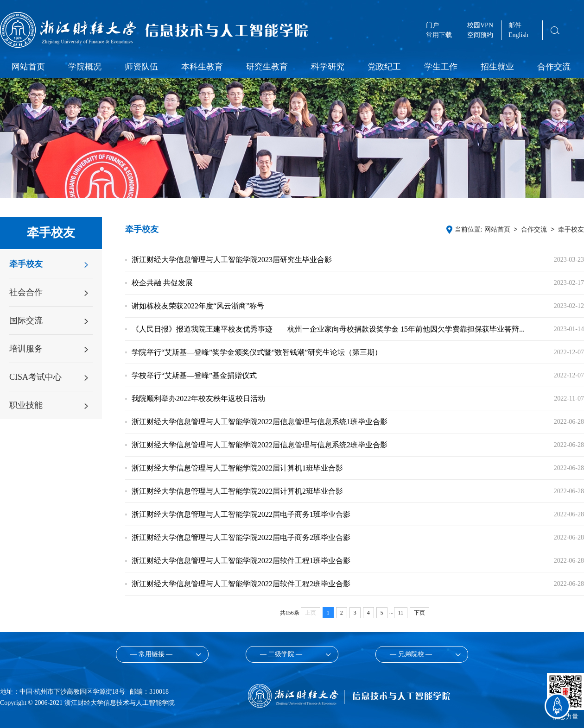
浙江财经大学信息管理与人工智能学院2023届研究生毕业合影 (232, 260)
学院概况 (85, 67)
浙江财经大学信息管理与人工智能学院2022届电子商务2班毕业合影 (241, 537)
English (518, 35)
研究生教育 (267, 67)
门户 (432, 25)
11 (401, 613)
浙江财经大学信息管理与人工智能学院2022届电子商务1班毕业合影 (241, 514)
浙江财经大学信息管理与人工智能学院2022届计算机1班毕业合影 (237, 468)
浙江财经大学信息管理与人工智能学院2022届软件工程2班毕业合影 (241, 584)
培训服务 (26, 349)
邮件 (515, 25)
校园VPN (480, 25)
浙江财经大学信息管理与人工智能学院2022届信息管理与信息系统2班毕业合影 (260, 445)
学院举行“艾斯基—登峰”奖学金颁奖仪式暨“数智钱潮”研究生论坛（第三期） (257, 352)
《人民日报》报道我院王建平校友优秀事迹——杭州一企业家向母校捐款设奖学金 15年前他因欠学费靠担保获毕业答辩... (328, 329)
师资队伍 (141, 67)
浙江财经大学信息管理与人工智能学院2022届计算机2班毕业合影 (237, 491)
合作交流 (554, 67)
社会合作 (26, 292)
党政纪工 (384, 67)
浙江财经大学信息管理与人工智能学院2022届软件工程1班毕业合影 (241, 561)
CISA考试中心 (35, 377)
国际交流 (26, 320)
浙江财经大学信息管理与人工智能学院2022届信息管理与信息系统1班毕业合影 (260, 422)
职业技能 (26, 405)
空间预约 (480, 35)
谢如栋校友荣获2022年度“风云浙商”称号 (198, 306)
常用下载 (439, 35)
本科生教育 (202, 67)
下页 (419, 613)
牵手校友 (26, 264)
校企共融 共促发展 (162, 283)
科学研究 (328, 67)
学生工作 (441, 67)
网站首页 (28, 67)
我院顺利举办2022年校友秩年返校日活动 (198, 399)
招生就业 (497, 67)
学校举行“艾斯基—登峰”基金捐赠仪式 (194, 375)
